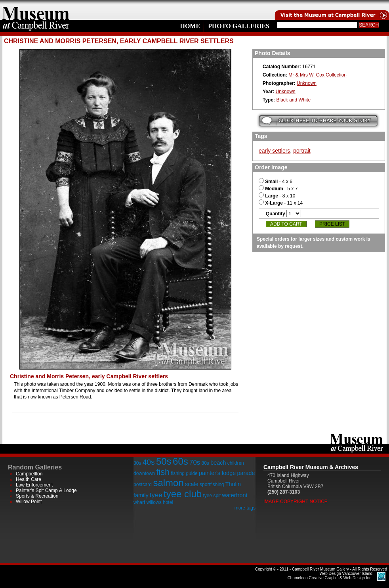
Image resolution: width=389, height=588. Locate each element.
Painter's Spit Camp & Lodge (46, 490)
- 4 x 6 (276, 182)
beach (218, 463)
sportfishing (212, 485)
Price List (332, 224)
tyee (156, 495)
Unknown (307, 83)
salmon (168, 483)
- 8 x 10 (277, 196)
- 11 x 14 (281, 203)
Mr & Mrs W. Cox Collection (317, 75)
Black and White (293, 100)
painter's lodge (217, 473)
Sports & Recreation (37, 496)
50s (164, 461)
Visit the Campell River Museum (331, 10)
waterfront (235, 495)
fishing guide (184, 473)
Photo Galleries (239, 26)
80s (205, 463)
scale (192, 484)
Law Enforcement (34, 485)
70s (195, 463)
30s (137, 463)
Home (190, 26)
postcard (143, 485)
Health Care (29, 479)
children (236, 463)
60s (180, 461)
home (36, 10)
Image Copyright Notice (296, 502)
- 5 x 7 (278, 189)
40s (149, 462)
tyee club (183, 494)
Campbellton (29, 474)
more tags (245, 508)
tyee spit (212, 496)
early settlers (274, 151)
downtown (144, 473)
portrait (302, 151)
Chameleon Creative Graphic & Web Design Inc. (330, 576)
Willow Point (29, 502)
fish (163, 472)
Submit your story (318, 121)
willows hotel (160, 502)
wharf (139, 502)
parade (246, 473)
